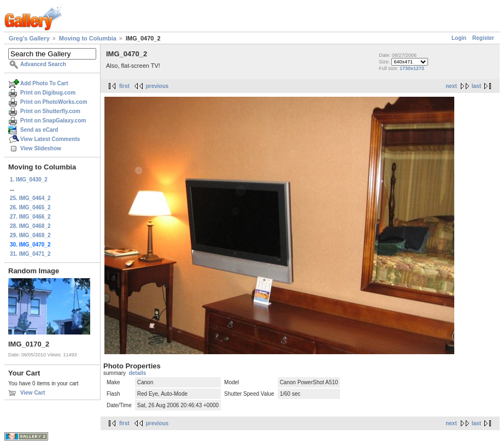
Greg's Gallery (29, 38)
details (138, 373)
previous (157, 86)
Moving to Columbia (88, 38)
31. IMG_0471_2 (30, 254)
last (476, 86)
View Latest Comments (50, 139)
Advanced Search (43, 64)
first (124, 86)
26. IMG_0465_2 (30, 207)
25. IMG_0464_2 (30, 198)
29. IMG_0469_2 (30, 235)
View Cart (33, 393)
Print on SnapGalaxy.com (53, 121)
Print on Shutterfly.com (50, 111)
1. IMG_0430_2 (29, 180)
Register (483, 38)
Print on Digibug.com (48, 93)
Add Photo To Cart (44, 83)
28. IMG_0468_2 (30, 226)
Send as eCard (39, 130)
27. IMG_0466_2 (30, 217)
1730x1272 (412, 68)
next (451, 86)
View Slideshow (41, 148)
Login (459, 38)
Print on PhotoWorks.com (54, 102)
